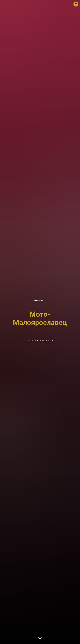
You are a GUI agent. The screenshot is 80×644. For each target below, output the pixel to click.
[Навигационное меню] (76, 4)
